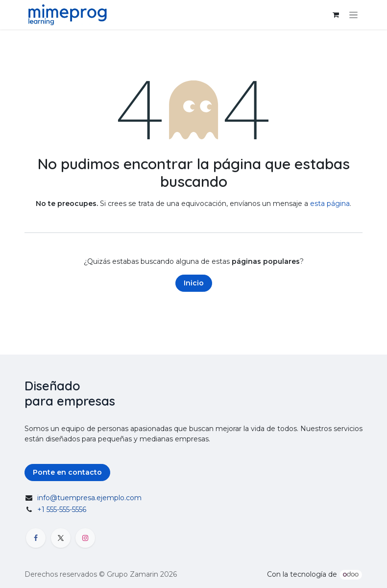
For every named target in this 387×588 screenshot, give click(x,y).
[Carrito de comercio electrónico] (336, 15)
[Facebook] (36, 538)
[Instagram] (85, 538)
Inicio (194, 283)
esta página (330, 204)
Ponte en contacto (67, 472)
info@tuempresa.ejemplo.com (89, 498)
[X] (61, 538)
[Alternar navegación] (353, 15)
